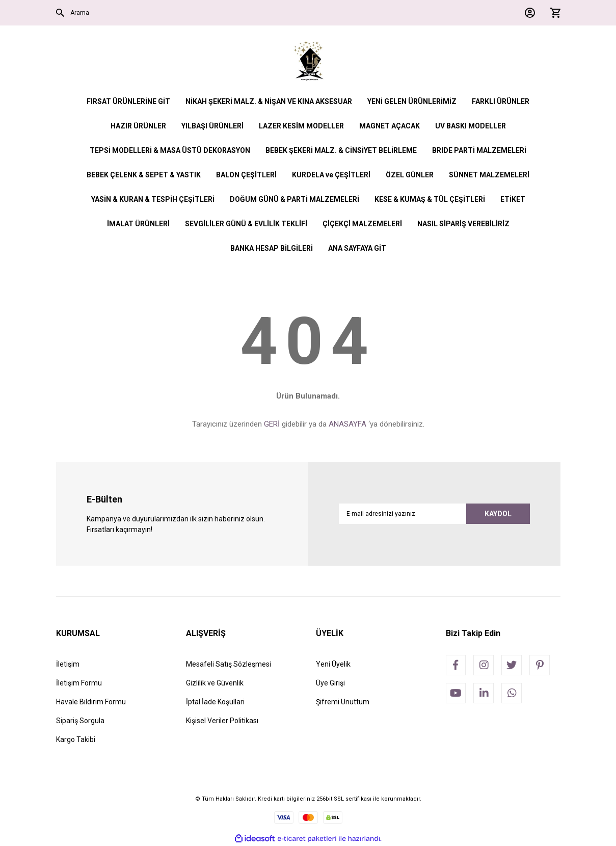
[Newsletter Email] (434, 514)
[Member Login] (527, 13)
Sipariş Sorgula (80, 721)
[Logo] (308, 61)
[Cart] (553, 13)
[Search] (178, 13)
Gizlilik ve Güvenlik (215, 683)
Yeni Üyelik (333, 664)
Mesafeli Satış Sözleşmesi (229, 664)
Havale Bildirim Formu (91, 702)
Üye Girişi (330, 683)
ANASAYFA (347, 424)
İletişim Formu (79, 683)
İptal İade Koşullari (215, 702)
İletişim (68, 664)
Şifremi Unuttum (343, 702)
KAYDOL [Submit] (498, 514)
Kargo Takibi (76, 739)
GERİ (272, 424)
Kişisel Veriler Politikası (222, 721)
